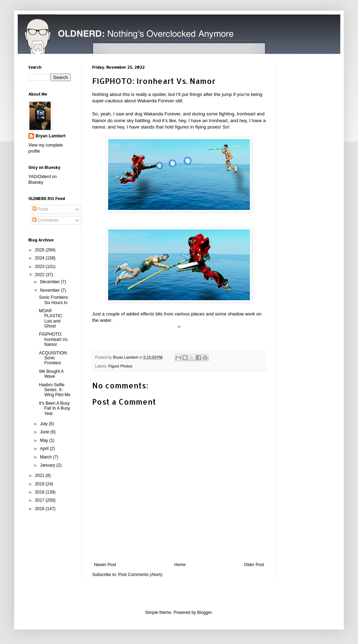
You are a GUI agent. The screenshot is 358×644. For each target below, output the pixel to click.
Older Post (254, 565)
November (51, 290)
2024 (40, 258)
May (45, 440)
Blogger (204, 612)
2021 (40, 475)
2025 (40, 250)
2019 (40, 484)
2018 (40, 492)
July (44, 424)
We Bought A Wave (51, 374)
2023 (40, 267)
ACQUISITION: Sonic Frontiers (53, 358)
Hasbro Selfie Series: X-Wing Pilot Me (55, 390)
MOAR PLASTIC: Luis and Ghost (51, 318)
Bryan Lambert (51, 136)
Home (180, 565)
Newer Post (105, 565)
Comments (45, 220)
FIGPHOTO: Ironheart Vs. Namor (54, 339)
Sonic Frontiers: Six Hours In (54, 300)
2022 (40, 275)
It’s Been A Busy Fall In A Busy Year (55, 408)
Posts (40, 209)
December (51, 282)
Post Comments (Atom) (140, 575)
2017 (40, 500)
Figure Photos (120, 366)
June (45, 432)
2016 (40, 509)
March (47, 457)
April (45, 449)
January (48, 465)
